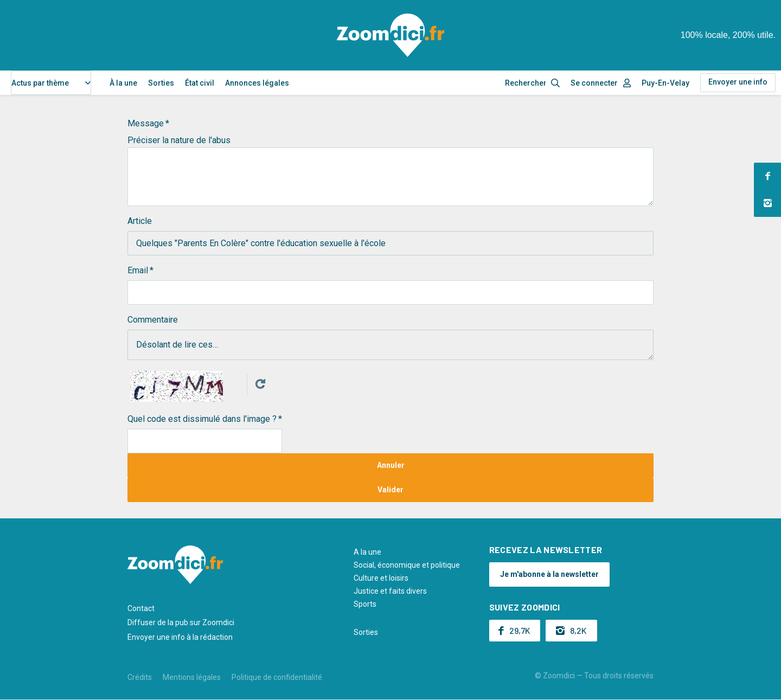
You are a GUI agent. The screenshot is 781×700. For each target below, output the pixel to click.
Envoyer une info (738, 82)
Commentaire (153, 320)
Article (140, 221)
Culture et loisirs (381, 578)
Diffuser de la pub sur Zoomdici (181, 622)
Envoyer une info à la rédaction (180, 637)
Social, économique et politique (407, 565)
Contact (141, 608)
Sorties (161, 83)
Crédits (140, 677)
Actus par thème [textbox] (40, 83)
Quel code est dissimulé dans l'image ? (202, 419)
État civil (200, 83)
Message (146, 123)
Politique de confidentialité (277, 677)
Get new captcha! (260, 384)
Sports (365, 604)
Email (138, 270)
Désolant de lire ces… (390, 345)
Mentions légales (192, 677)
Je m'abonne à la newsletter (549, 574)
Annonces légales (257, 83)
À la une (123, 83)
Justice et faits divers (390, 591)
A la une (367, 552)
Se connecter (594, 83)
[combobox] (51, 83)
